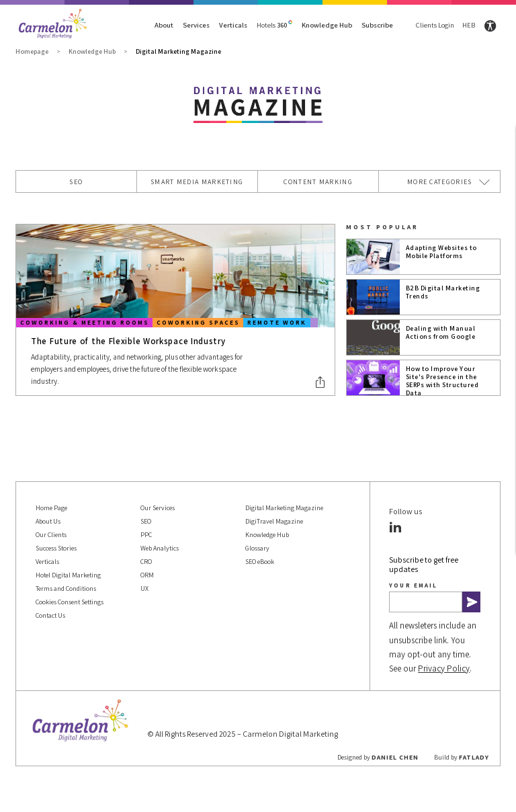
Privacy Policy (444, 668)
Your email (413, 585)
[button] (320, 382)
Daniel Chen (395, 757)
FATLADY (474, 757)
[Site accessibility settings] (490, 26)
